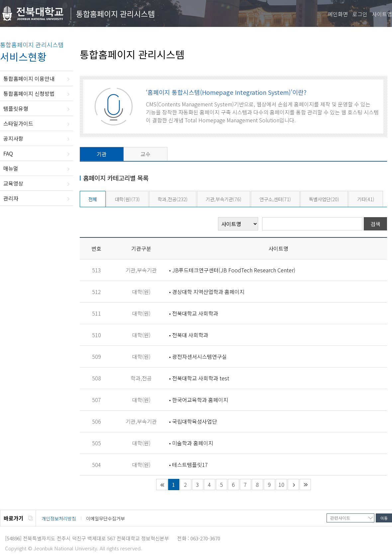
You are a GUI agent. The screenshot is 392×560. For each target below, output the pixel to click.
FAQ (8, 153)
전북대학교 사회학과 (195, 313)
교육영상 (13, 183)
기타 (366, 199)
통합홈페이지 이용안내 (29, 78)
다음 (293, 485)
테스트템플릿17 (190, 465)
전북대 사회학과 (190, 335)
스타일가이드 (18, 123)
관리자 (11, 198)
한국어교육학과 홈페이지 (200, 400)
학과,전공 (173, 199)
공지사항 (13, 138)
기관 (102, 154)
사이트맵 (382, 14)
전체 (93, 199)
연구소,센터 (275, 199)
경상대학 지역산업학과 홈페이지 (208, 292)
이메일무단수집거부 (105, 518)
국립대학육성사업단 (195, 421)
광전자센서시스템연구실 (199, 356)
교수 (146, 154)
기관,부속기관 (224, 199)
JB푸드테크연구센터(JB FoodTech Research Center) (234, 270)
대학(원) (127, 199)
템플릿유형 (16, 108)
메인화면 (338, 14)
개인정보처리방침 (59, 518)
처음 (162, 485)
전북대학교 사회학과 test (201, 378)
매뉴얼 (11, 168)
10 (281, 485)
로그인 (360, 14)
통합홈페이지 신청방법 (29, 93)
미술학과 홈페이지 (193, 443)
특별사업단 (324, 199)
